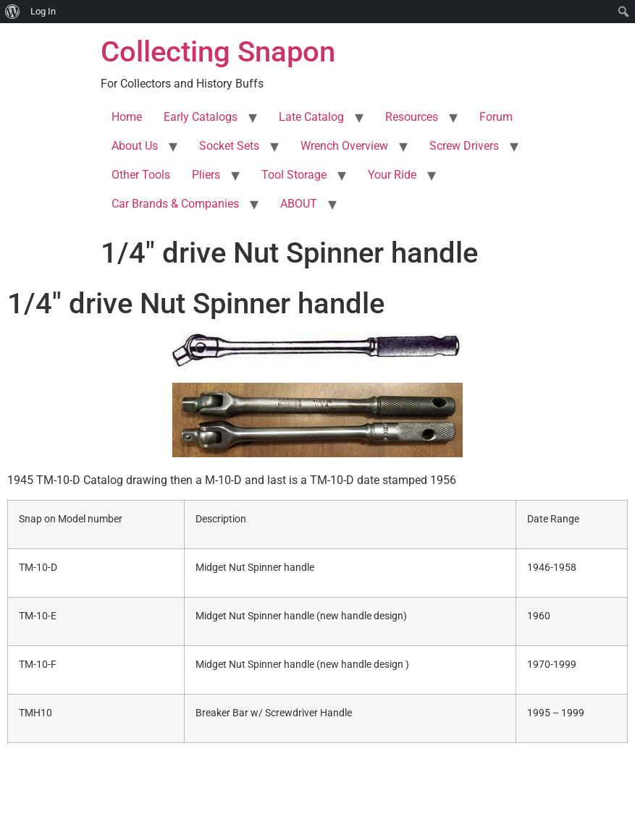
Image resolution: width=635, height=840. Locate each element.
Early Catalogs (201, 117)
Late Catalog (311, 117)
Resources (412, 117)
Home (127, 117)
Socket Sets (229, 146)
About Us (135, 146)
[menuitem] (13, 12)
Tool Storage (294, 175)
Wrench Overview (344, 146)
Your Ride (392, 175)
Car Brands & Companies (175, 204)
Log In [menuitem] (43, 11)
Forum (496, 117)
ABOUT (299, 204)
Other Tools (141, 175)
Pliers (206, 175)
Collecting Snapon (218, 52)
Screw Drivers (464, 146)
